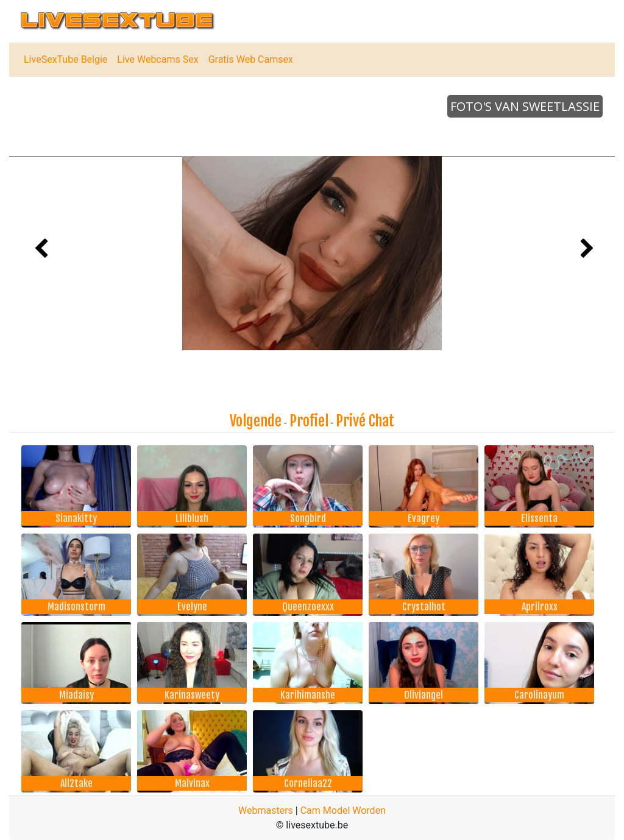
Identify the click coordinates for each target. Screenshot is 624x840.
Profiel (309, 421)
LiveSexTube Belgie (66, 59)
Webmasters (266, 810)
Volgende (256, 421)
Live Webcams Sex (158, 59)
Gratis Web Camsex (251, 59)
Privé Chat (365, 421)
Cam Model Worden (343, 810)
